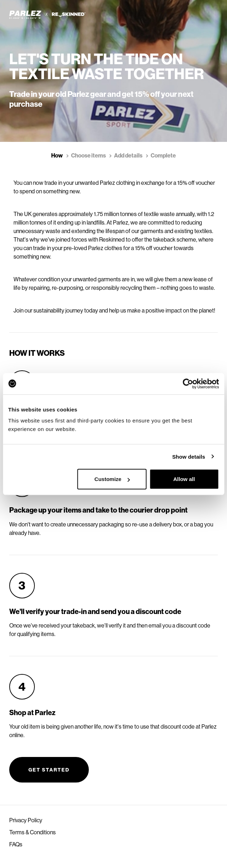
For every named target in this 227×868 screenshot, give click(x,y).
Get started (49, 770)
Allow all (184, 479)
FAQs (16, 844)
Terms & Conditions (33, 832)
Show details (189, 456)
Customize (112, 479)
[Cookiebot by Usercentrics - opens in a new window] (188, 383)
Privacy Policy (26, 820)
